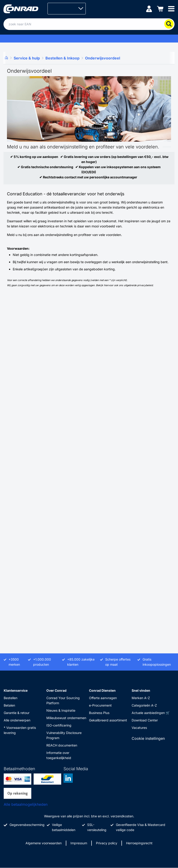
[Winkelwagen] (160, 8)
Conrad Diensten (102, 690)
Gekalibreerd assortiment (108, 720)
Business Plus (99, 713)
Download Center (145, 720)
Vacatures (139, 728)
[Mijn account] (149, 8)
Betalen (9, 705)
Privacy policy (107, 843)
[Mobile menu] (171, 8)
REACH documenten (62, 745)
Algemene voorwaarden (44, 843)
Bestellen (11, 698)
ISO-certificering (59, 725)
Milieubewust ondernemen (66, 718)
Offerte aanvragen (103, 698)
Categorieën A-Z (144, 705)
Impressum (79, 843)
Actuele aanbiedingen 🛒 (151, 713)
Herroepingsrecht (139, 843)
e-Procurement (100, 705)
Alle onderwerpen (17, 720)
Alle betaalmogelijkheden (26, 804)
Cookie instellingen (148, 738)
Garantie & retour (17, 713)
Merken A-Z (141, 698)
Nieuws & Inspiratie (61, 710)
